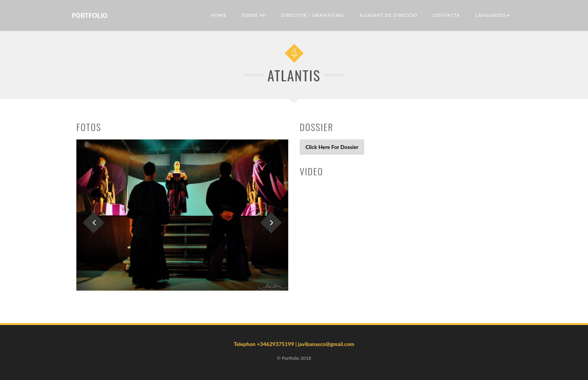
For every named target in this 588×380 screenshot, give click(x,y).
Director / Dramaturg (313, 15)
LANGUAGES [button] (493, 15)
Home (219, 15)
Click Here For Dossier (332, 147)
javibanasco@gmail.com (326, 344)
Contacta (447, 15)
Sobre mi (254, 15)
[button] (92, 215)
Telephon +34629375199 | (266, 344)
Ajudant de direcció (389, 15)
